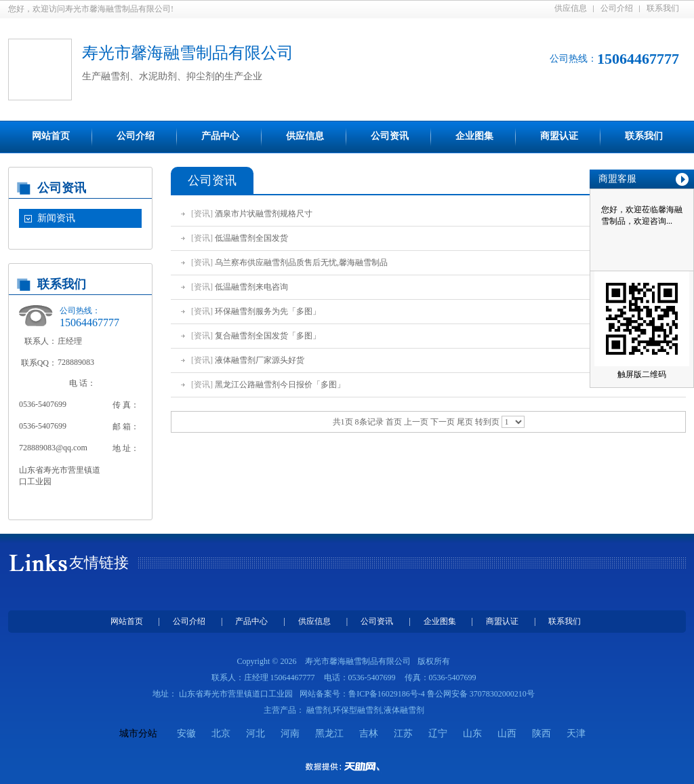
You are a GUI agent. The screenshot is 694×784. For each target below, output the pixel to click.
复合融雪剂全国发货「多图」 (268, 336)
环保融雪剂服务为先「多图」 (268, 311)
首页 (394, 422)
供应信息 (571, 8)
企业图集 (474, 136)
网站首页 (51, 136)
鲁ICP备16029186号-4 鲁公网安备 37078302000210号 (442, 694)
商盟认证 (559, 136)
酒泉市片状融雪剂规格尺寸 (264, 214)
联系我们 (663, 8)
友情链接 (99, 563)
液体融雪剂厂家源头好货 (260, 360)
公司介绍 (617, 8)
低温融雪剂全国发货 (251, 238)
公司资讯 (390, 136)
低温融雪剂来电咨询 (251, 287)
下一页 (443, 422)
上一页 (416, 422)
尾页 (465, 422)
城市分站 (138, 733)
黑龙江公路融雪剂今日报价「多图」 (280, 385)
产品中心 (220, 136)
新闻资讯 (56, 218)
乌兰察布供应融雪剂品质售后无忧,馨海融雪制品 (301, 262)
